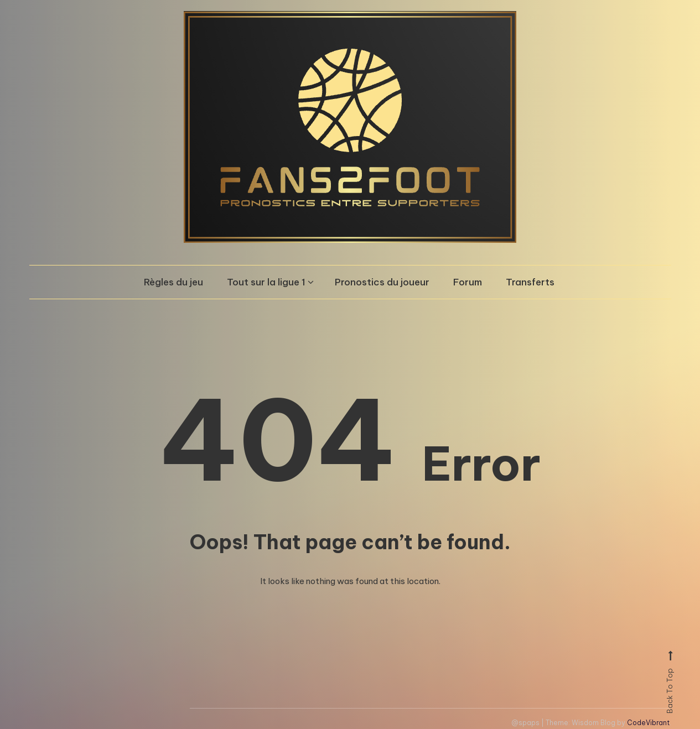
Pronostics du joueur (382, 282)
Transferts (530, 282)
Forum (468, 282)
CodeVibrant (648, 723)
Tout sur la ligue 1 (266, 282)
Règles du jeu (173, 282)
